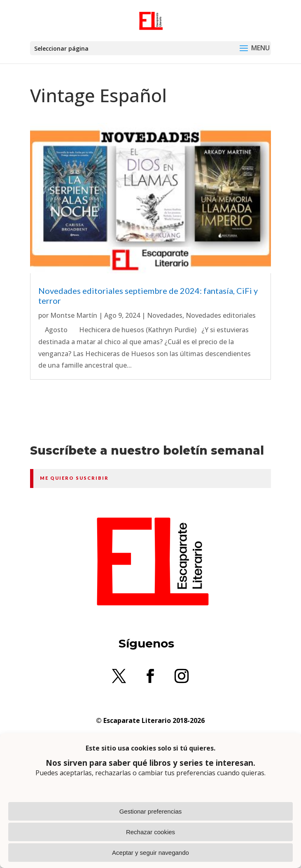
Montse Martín (74, 315)
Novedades (165, 315)
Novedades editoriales (221, 315)
